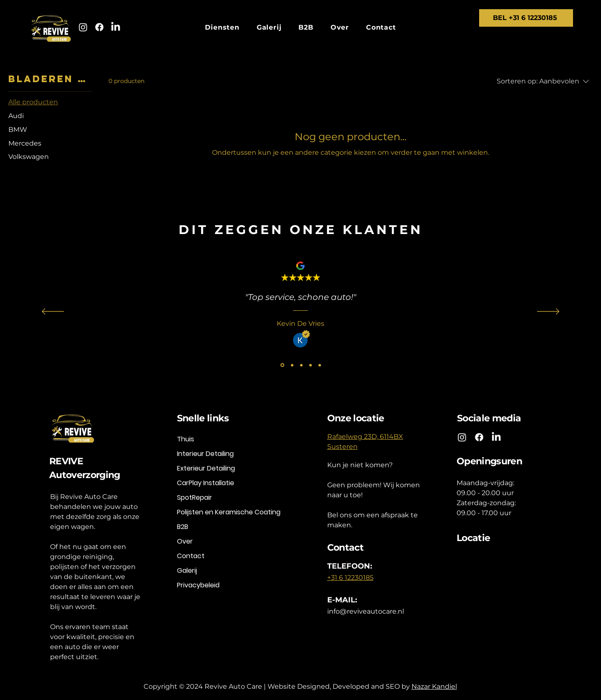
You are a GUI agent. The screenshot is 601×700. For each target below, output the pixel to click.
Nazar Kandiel (434, 686)
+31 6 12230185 (350, 578)
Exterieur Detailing (206, 468)
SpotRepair (194, 497)
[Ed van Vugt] (320, 365)
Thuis (186, 439)
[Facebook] (99, 27)
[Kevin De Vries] (282, 365)
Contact (191, 556)
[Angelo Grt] (292, 365)
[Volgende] (548, 312)
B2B (183, 527)
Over (185, 541)
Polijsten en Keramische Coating (227, 512)
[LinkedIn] (116, 27)
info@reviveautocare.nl (366, 611)
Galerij (187, 570)
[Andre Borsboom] (311, 365)
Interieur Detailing (205, 454)
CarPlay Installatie (206, 483)
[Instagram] (83, 27)
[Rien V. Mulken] (301, 365)
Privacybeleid (198, 585)
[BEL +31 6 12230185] (526, 18)
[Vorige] (53, 312)
